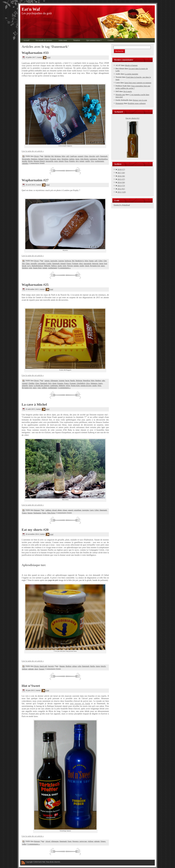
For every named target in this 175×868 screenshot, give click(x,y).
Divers (36, 156)
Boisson (37, 510)
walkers (44, 388)
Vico (92, 161)
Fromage (53, 159)
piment (61, 161)
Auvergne (85, 510)
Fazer (69, 841)
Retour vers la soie (140, 100)
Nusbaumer (37, 513)
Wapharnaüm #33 (35, 53)
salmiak (31, 669)
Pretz (99, 386)
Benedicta (87, 380)
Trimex (103, 841)
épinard (41, 159)
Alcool (54, 510)
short (36, 669)
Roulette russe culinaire (137, 103)
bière (64, 156)
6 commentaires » (64, 268)
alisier (60, 510)
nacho (60, 266)
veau (39, 388)
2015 (121, 179)
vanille (88, 161)
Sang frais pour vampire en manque (138, 83)
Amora (47, 261)
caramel (80, 156)
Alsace (65, 510)
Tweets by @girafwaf (122, 205)
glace (59, 159)
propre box (94, 63)
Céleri (100, 261)
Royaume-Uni (95, 266)
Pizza (66, 161)
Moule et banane (131, 65)
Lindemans (54, 386)
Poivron (70, 266)
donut (54, 383)
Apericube (54, 261)
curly (98, 156)
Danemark (104, 156)
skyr (77, 161)
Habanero (94, 383)
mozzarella (49, 161)
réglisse (25, 669)
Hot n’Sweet (31, 686)
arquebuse (78, 510)
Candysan (26, 63)
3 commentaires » (64, 388)
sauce (103, 266)
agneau (47, 380)
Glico (88, 383)
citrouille (34, 264)
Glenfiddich (81, 383)
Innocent (95, 264)
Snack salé (43, 666)
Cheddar (31, 383)
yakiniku (25, 163)
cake (103, 380)
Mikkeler (47, 266)
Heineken (65, 159)
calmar (74, 666)
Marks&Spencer (37, 266)
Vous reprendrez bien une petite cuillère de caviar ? (133, 87)
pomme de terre (86, 386)
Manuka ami (120, 95)
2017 (121, 173)
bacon (67, 380)
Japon (77, 159)
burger (91, 261)
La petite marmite (131, 74)
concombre (41, 264)
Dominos (34, 159)
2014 (121, 182)
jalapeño (25, 386)
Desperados (26, 159)
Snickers (25, 268)
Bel (53, 156)
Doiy (50, 383)
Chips (86, 156)
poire (65, 266)
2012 (121, 189)
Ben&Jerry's (80, 261)
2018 (121, 169)
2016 (121, 176)
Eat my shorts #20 (35, 530)
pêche (68, 386)
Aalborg (48, 510)
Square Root (37, 268)
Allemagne (54, 380)
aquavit (71, 510)
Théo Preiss (51, 513)
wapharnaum (99, 161)
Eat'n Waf (31, 9)
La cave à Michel (34, 404)
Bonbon (98, 380)
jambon (72, 159)
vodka (24, 844)
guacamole (87, 264)
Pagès (44, 513)
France (47, 159)
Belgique (58, 156)
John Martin (84, 159)
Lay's (29, 266)
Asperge (61, 261)
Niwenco (76, 841)
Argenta (61, 380)
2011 (122, 192)
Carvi (92, 510)
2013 (121, 186)
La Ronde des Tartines (41, 386)
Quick (87, 266)
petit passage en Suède (80, 704)
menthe (24, 161)
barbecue (68, 261)
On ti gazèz (128, 91)
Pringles (72, 161)
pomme (76, 266)
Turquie (42, 669)
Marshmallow (103, 159)
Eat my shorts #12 (132, 118)
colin (79, 666)
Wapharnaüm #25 (35, 285)
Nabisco (54, 266)
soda (30, 268)
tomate (82, 161)
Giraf (47, 57)
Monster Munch (39, 161)
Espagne (60, 383)
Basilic (73, 380)
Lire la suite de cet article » (33, 151)
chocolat (92, 156)
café (68, 156)
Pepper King (75, 386)
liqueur (30, 513)
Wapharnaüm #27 (35, 180)
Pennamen (119, 103)
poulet (82, 266)
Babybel (48, 156)
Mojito (30, 161)
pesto (56, 161)
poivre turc (83, 841)
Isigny (100, 383)
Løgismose (93, 159)
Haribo (93, 666)
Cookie (49, 264)
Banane (62, 666)
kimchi (103, 666)
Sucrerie (51, 666)
